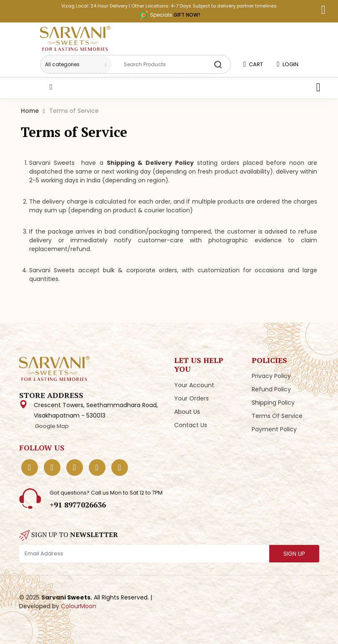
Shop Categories (82, 87)
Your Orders (192, 398)
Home (30, 111)
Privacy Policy (271, 376)
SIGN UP (294, 554)
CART (253, 64)
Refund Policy (271, 389)
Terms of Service (277, 416)
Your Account (194, 385)
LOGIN (287, 64)
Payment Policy (274, 429)
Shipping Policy (273, 403)
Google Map (51, 426)
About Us (187, 412)
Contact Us (191, 425)
